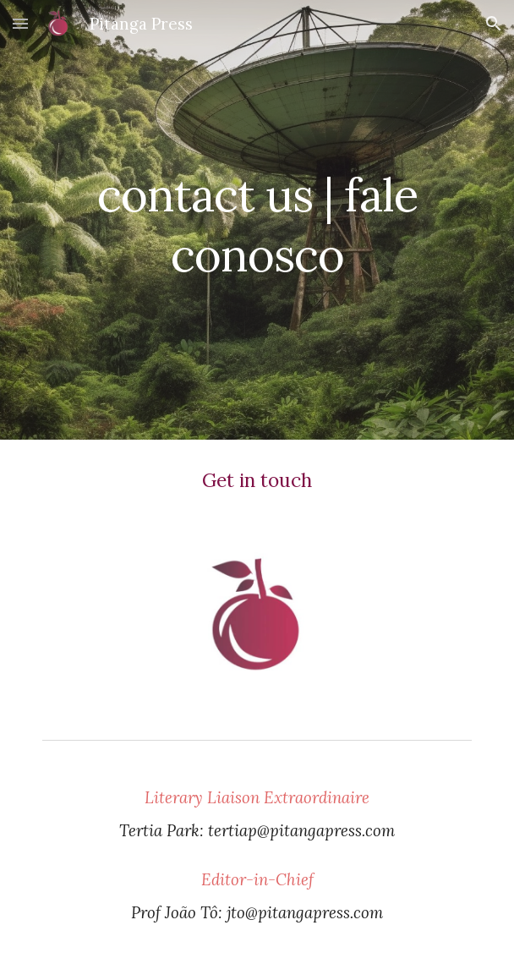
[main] (257, 219)
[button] (20, 23)
